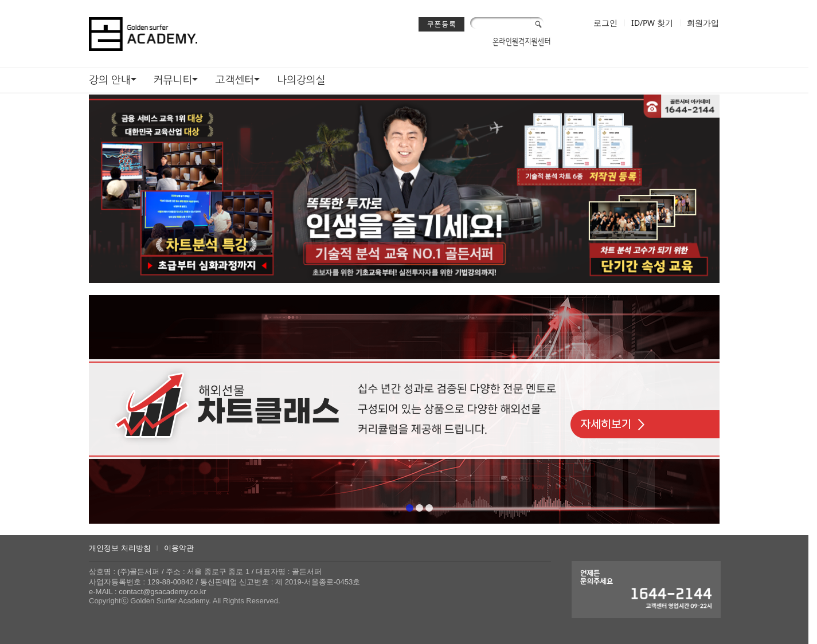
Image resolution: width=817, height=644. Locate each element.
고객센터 (234, 80)
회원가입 (703, 23)
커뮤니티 (173, 80)
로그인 (605, 23)
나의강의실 (301, 80)
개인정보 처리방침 (120, 548)
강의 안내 (110, 80)
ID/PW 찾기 (652, 23)
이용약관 (179, 548)
